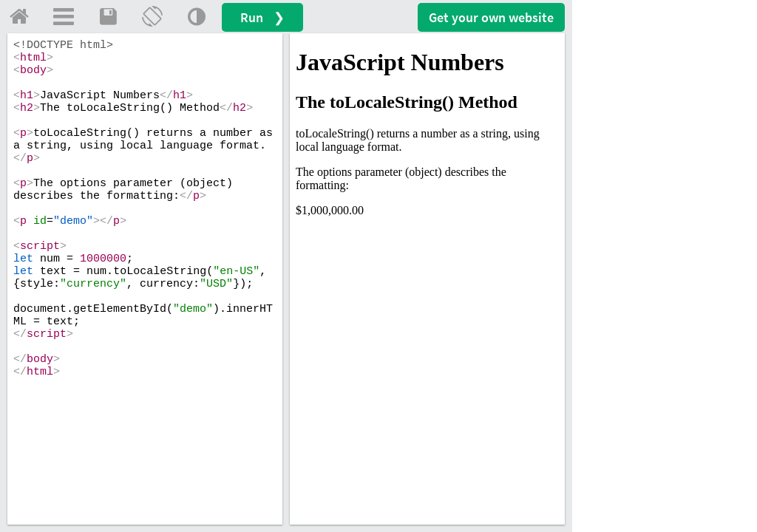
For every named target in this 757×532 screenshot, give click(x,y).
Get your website (491, 17)
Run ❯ (262, 17)
